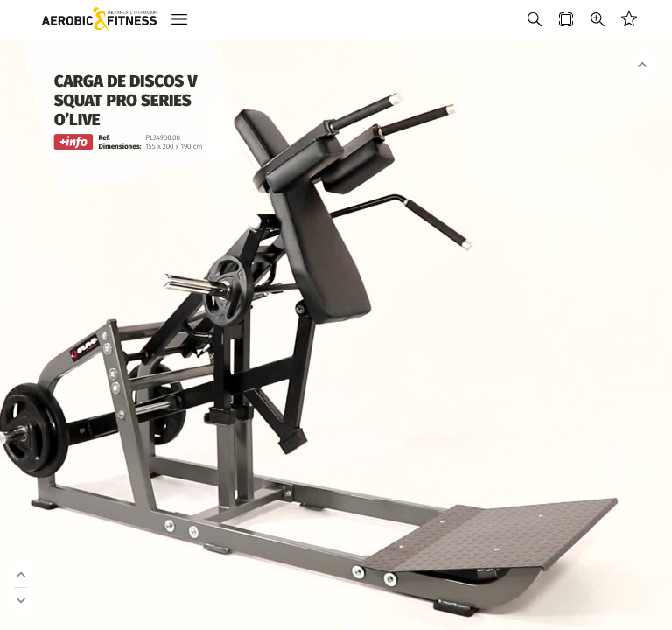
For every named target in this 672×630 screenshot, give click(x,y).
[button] (179, 20)
